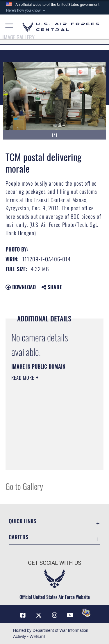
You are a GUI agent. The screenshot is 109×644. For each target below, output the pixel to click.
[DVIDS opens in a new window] (86, 613)
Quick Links (22, 521)
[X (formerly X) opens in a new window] (39, 615)
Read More (24, 378)
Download (21, 287)
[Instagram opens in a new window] (55, 615)
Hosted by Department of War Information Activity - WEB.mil (51, 633)
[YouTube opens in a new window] (70, 615)
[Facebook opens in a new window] (23, 615)
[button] (26, 10)
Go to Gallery (24, 486)
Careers (18, 537)
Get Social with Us (54, 563)
